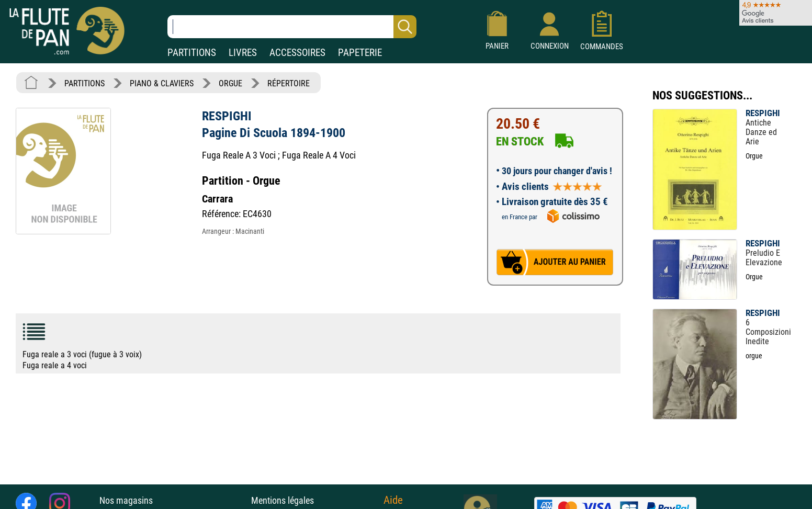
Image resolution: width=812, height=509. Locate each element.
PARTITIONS (192, 53)
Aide (393, 500)
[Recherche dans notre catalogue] (292, 27)
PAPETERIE (360, 53)
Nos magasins (126, 500)
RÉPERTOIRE (289, 83)
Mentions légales (283, 500)
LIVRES (243, 53)
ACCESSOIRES (297, 53)
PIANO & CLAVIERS (162, 83)
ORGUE (230, 83)
